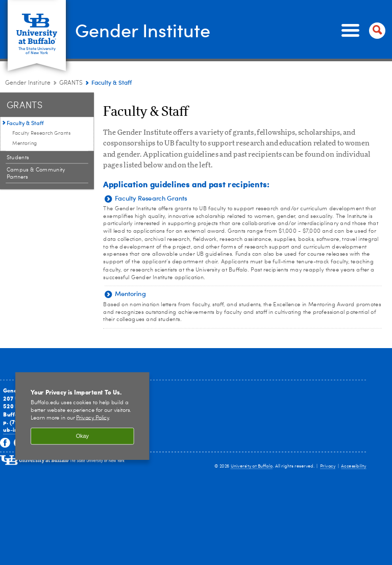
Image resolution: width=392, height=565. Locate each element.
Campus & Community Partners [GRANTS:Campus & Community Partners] (36, 169)
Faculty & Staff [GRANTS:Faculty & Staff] (26, 118)
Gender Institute (136, 28)
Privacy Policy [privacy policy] (92, 413)
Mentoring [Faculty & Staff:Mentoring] (25, 139)
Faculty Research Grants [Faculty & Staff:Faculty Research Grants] (41, 129)
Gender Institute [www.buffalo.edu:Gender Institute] (28, 79)
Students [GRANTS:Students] (18, 153)
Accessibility (354, 462)
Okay (82, 432)
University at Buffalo (252, 462)
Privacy (328, 462)
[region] (82, 411)
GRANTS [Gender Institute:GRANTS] (71, 79)
